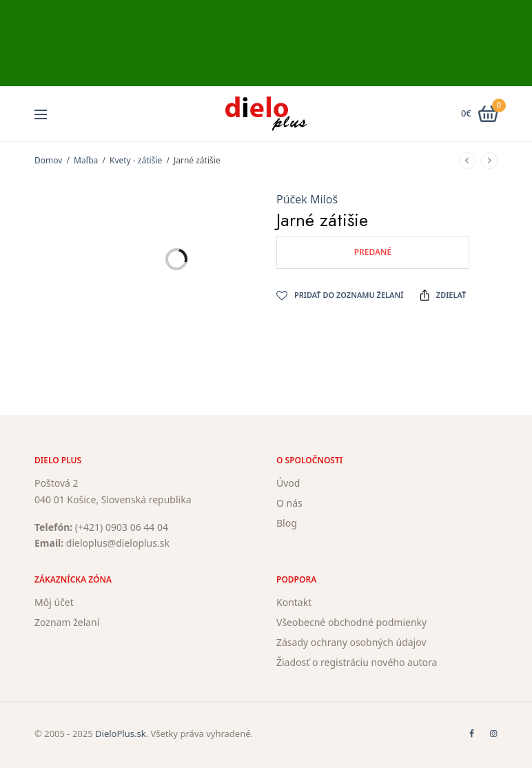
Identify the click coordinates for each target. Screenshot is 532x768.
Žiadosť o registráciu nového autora (357, 661)
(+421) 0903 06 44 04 (122, 526)
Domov (48, 160)
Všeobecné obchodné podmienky (351, 622)
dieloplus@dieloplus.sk (118, 543)
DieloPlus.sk (121, 734)
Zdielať (443, 295)
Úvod (288, 483)
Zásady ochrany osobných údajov (351, 642)
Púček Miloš (307, 199)
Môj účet (54, 602)
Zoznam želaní (67, 622)
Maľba (86, 160)
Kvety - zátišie (136, 160)
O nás (289, 503)
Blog (287, 522)
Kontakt (294, 602)
